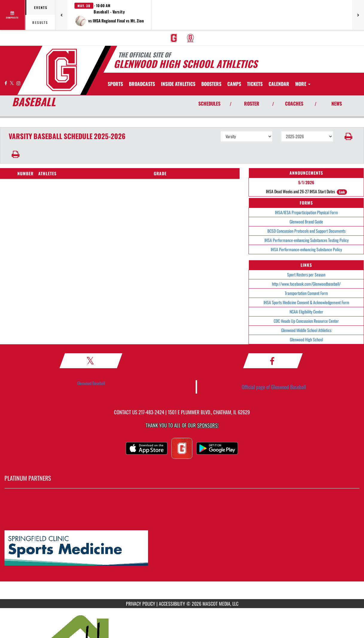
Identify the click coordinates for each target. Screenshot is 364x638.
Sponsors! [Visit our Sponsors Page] (208, 425)
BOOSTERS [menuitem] (211, 84)
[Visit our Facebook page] (6, 83)
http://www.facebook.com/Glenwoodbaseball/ (306, 284)
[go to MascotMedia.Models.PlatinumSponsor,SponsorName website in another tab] (182, 548)
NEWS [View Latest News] (337, 103)
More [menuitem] (303, 84)
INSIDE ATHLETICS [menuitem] (178, 84)
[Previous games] (61, 15)
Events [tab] (41, 7)
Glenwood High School (306, 339)
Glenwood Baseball (91, 383)
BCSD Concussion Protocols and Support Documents (306, 231)
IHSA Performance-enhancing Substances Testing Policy (306, 240)
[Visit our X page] (12, 83)
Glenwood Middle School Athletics (306, 330)
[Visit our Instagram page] (18, 83)
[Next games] (358, 15)
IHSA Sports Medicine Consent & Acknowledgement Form (306, 302)
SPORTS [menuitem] (115, 84)
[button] (109, 15)
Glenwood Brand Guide (306, 221)
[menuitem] (174, 38)
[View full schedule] (13, 15)
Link (342, 192)
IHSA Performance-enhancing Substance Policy (306, 249)
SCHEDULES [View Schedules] (209, 103)
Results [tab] (40, 22)
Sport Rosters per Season (306, 274)
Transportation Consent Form (306, 293)
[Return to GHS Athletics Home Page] (62, 70)
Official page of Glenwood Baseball (274, 387)
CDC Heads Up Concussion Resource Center (306, 321)
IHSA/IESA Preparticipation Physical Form (306, 212)
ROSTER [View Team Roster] (252, 103)
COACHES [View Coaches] (294, 103)
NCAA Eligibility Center (306, 312)
